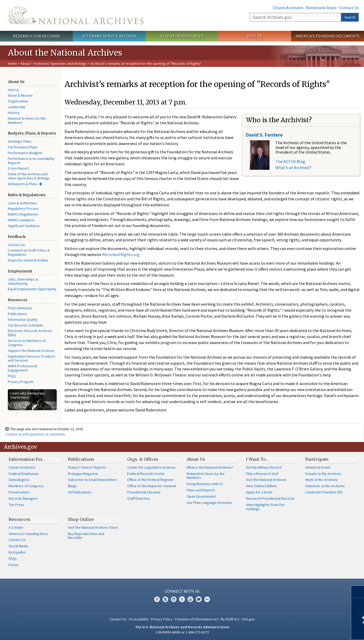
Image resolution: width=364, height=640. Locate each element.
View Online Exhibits (261, 486)
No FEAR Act (230, 619)
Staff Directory (139, 498)
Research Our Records (36, 36)
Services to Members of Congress (27, 343)
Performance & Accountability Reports (31, 161)
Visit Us (255, 36)
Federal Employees (24, 474)
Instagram (174, 599)
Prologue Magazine (83, 474)
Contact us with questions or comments (35, 434)
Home (12, 63)
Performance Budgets (25, 153)
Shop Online (81, 519)
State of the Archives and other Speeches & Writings (29, 176)
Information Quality (23, 319)
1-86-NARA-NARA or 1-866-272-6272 (182, 632)
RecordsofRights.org (121, 254)
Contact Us (349, 8)
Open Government (201, 496)
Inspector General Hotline (28, 260)
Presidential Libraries (144, 492)
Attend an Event (318, 467)
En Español (17, 552)
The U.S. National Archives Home (76, 15)
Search (350, 17)
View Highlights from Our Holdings (265, 507)
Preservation (19, 492)
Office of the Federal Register (151, 480)
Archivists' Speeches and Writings (60, 63)
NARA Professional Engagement (22, 368)
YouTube (190, 599)
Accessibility (139, 619)
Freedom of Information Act (197, 619)
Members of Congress (26, 486)
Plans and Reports (201, 490)
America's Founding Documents (328, 36)
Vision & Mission (20, 95)
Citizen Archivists (288, 8)
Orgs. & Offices (143, 459)
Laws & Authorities (22, 203)
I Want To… (257, 459)
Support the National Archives (31, 351)
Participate (317, 459)
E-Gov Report (18, 168)
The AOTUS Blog (290, 161)
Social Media (18, 546)
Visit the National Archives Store (93, 527)
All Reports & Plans (23, 184)
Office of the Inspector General (151, 486)
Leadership (17, 107)
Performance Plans (23, 147)
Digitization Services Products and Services (32, 358)
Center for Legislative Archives (151, 467)
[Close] (358, 592)
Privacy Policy (162, 619)
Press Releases (20, 308)
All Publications (80, 492)
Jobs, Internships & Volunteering (23, 281)
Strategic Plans (20, 141)
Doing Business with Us (205, 484)
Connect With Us (182, 591)
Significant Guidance (24, 226)
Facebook (157, 599)
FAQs (12, 376)
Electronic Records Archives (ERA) (30, 333)
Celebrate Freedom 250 (324, 492)
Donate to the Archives (323, 474)
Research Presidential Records (270, 498)
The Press (16, 505)
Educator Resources (182, 36)
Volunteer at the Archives (325, 486)
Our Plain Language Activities (209, 503)
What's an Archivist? (293, 167)
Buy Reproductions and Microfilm (86, 536)
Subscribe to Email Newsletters (93, 480)
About (25, 63)
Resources (20, 519)
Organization (18, 101)
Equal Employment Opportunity (32, 289)
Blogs (72, 486)
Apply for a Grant (259, 492)
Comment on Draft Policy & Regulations (29, 252)
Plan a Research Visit (262, 474)
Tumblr (182, 599)
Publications (17, 314)
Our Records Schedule (25, 325)
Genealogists (19, 480)
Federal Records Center (146, 474)
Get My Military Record (264, 467)
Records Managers (23, 498)
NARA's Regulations (23, 214)
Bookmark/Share (321, 8)
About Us (196, 459)
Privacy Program (21, 382)
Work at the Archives (321, 480)
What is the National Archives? (210, 467)
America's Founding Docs (28, 534)
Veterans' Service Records (109, 36)
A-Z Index (16, 527)
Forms (14, 565)
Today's (87, 467)
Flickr (207, 599)
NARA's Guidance (21, 220)
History (14, 113)
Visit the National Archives (266, 480)
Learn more (318, 631)
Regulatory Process (23, 208)
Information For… (27, 459)
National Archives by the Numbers (27, 120)
